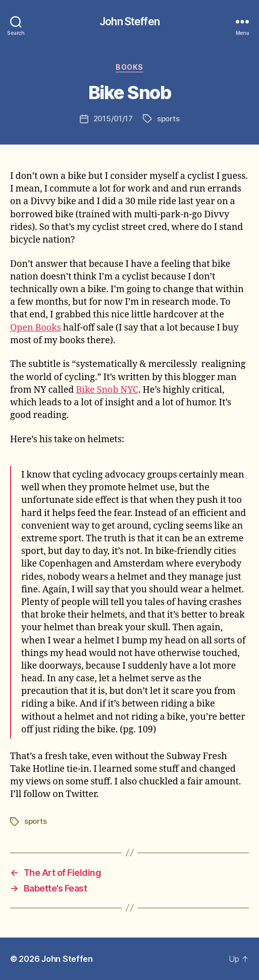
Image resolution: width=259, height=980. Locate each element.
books (129, 67)
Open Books (36, 328)
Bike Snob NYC (107, 390)
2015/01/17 (113, 119)
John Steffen (129, 21)
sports (168, 119)
